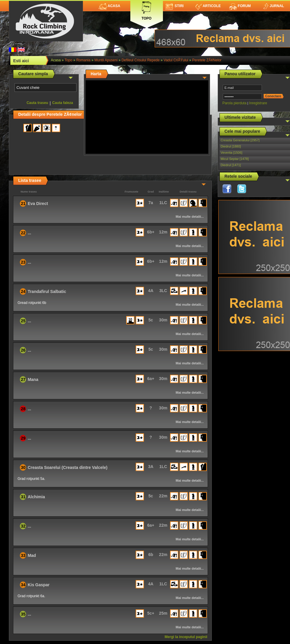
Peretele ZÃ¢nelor (207, 60)
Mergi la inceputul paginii (186, 637)
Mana (33, 379)
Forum (240, 6)
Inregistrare (258, 103)
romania (83, 60)
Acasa (109, 6)
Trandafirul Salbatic (47, 291)
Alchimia (36, 497)
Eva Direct (38, 204)
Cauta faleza (63, 103)
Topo (147, 10)
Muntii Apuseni (106, 60)
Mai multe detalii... (190, 217)
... (29, 233)
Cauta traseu (37, 103)
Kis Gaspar (39, 585)
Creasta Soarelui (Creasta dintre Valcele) (67, 467)
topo (68, 60)
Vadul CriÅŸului (176, 60)
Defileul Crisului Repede (141, 60)
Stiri (175, 6)
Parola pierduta (234, 103)
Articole (208, 6)
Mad (32, 555)
